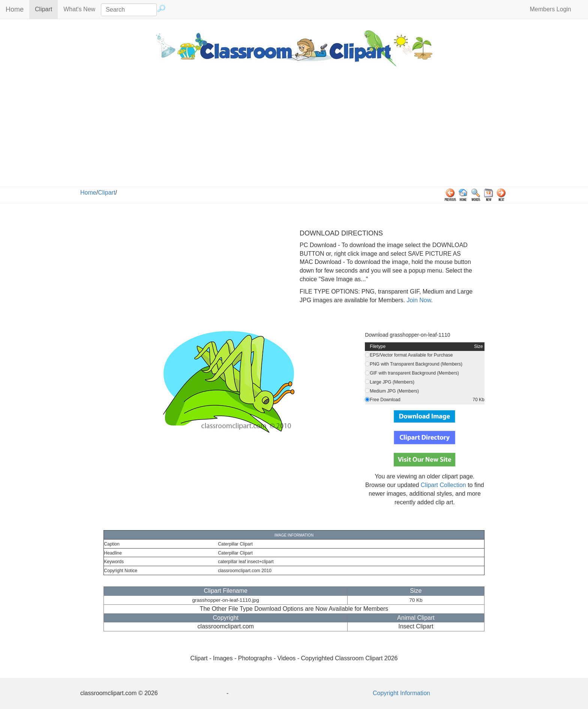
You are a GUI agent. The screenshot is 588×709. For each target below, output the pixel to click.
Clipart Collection (443, 485)
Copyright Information (401, 693)
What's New (79, 9)
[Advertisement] (294, 130)
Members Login (550, 9)
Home (15, 9)
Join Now (418, 300)
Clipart (46, 9)
